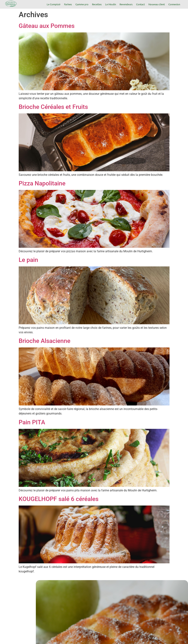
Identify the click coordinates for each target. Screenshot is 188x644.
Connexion (174, 4)
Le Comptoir (54, 4)
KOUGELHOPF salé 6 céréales (59, 499)
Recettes (97, 4)
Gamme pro (82, 4)
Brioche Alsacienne (45, 341)
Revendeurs (126, 4)
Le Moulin (111, 4)
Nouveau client (157, 4)
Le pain (28, 260)
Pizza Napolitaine (42, 183)
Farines (68, 4)
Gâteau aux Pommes (47, 26)
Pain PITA (32, 422)
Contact (140, 4)
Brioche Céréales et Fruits (53, 107)
